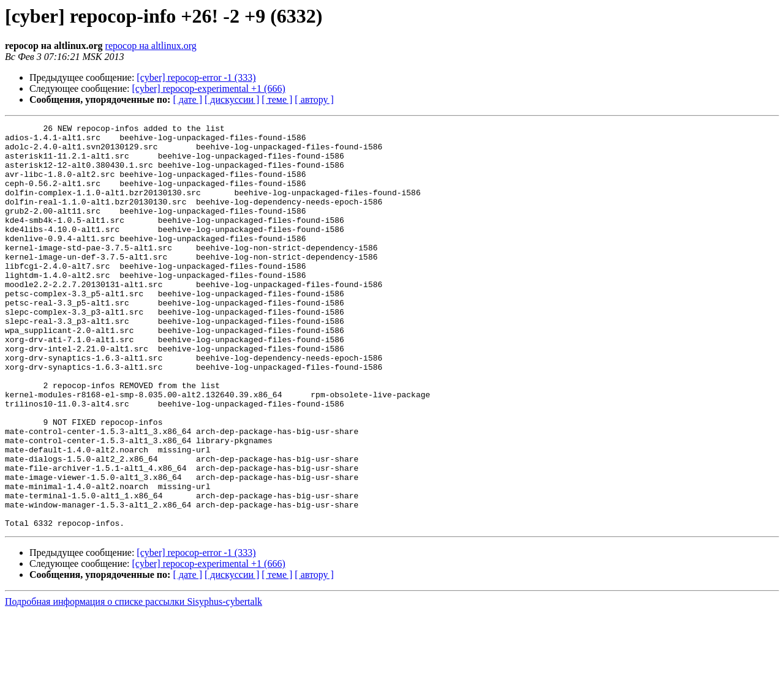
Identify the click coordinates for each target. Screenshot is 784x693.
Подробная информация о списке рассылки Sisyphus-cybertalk (134, 682)
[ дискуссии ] (232, 99)
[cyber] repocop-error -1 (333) (196, 77)
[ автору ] (314, 99)
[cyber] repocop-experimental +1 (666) (209, 88)
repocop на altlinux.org (151, 46)
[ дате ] (187, 99)
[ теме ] (277, 99)
